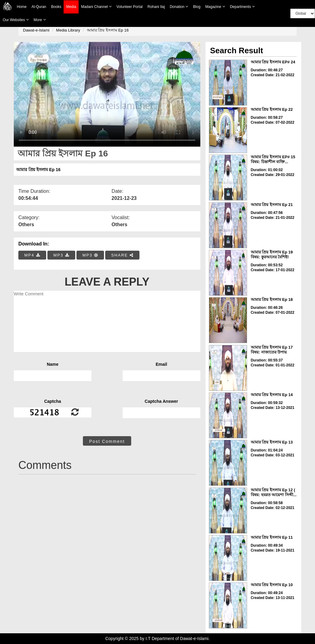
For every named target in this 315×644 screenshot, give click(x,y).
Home (22, 7)
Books (56, 7)
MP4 (32, 255)
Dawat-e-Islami (36, 30)
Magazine (215, 7)
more (40, 20)
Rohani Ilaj (156, 7)
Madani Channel (96, 7)
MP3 (61, 255)
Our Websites (16, 20)
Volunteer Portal (130, 7)
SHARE (122, 255)
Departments (242, 7)
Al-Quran (39, 7)
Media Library (68, 30)
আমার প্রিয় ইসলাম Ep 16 (108, 30)
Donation (179, 7)
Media (71, 7)
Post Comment (107, 441)
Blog (197, 7)
